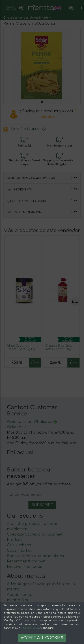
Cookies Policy (30, 628)
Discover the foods (24, 567)
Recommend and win (26, 561)
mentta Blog (18, 600)
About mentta (20, 595)
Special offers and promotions (35, 556)
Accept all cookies (42, 638)
